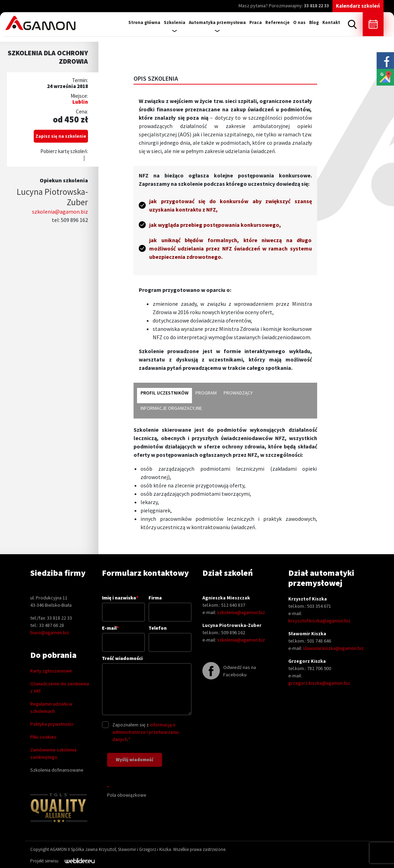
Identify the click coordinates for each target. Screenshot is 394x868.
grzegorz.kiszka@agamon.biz (319, 683)
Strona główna (144, 22)
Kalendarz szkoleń (358, 6)
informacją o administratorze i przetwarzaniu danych (146, 732)
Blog (314, 22)
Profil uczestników (164, 393)
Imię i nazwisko (123, 605)
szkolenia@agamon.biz (60, 212)
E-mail (123, 635)
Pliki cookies (43, 737)
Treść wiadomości (147, 686)
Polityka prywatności (52, 724)
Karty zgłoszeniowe (51, 671)
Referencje (278, 22)
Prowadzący (238, 393)
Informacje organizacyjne (171, 408)
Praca (256, 22)
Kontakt (331, 22)
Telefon (170, 635)
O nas (299, 22)
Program (206, 393)
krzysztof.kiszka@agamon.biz (319, 621)
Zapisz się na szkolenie (61, 136)
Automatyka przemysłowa (217, 22)
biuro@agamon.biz (50, 632)
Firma (170, 605)
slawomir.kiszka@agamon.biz (333, 648)
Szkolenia (175, 22)
